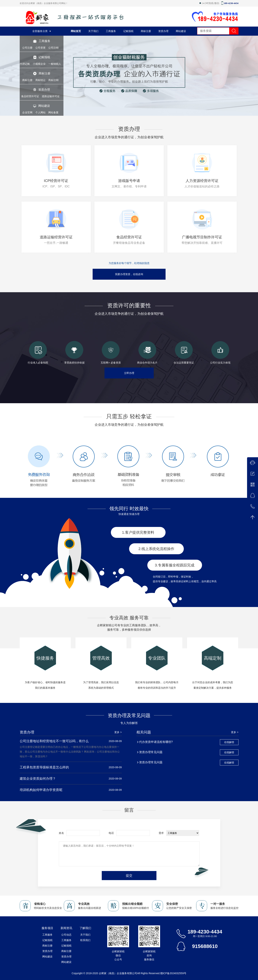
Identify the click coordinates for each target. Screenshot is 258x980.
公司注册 (27, 48)
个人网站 (40, 112)
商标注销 (53, 80)
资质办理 (44, 90)
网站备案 (53, 112)
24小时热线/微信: (210, 3)
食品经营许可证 (30, 96)
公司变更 (40, 48)
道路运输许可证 (51, 96)
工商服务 (44, 41)
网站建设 (44, 106)
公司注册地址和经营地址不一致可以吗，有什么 (54, 741)
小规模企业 (39, 64)
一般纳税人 (55, 64)
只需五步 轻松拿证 (129, 416)
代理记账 (25, 64)
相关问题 (144, 732)
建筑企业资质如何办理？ (38, 779)
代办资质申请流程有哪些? (156, 742)
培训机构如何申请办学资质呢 (41, 790)
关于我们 (93, 31)
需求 (161, 833)
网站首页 (76, 31)
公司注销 (53, 48)
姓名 (61, 833)
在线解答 (229, 742)
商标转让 (40, 80)
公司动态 (66, 935)
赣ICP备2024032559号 (173, 973)
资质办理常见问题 (151, 752)
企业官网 (27, 112)
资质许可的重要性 (129, 305)
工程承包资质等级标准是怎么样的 (44, 767)
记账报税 (44, 57)
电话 (111, 833)
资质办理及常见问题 (129, 715)
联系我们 (85, 940)
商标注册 (44, 73)
